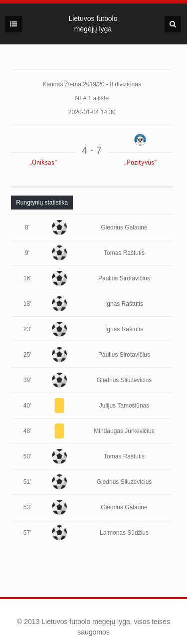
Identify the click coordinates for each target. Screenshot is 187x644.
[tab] (42, 203)
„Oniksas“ (43, 163)
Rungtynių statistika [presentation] (42, 203)
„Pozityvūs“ (140, 163)
